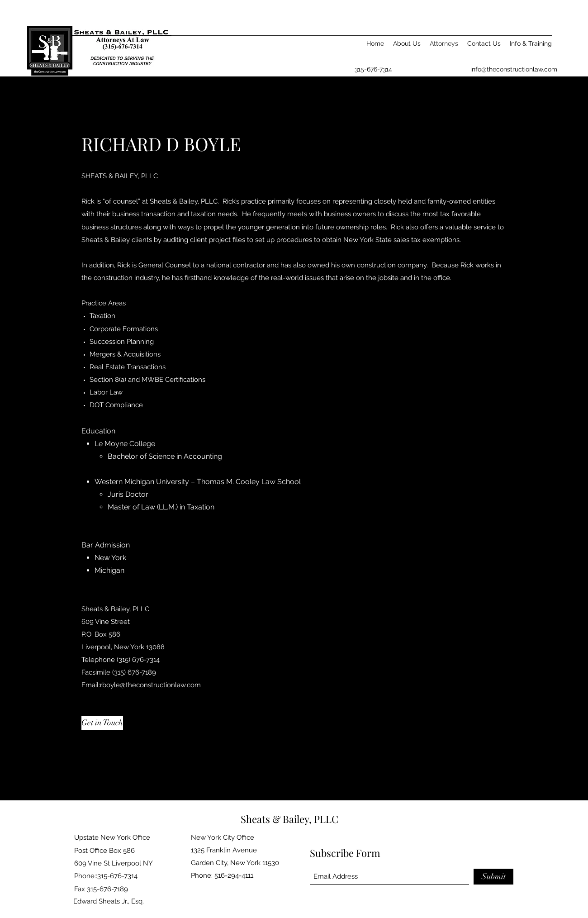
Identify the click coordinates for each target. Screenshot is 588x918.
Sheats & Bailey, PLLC (289, 819)
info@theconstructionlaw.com (514, 69)
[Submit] (493, 877)
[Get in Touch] (102, 723)
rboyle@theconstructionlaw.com (150, 685)
